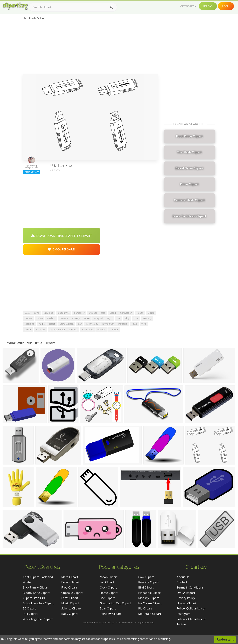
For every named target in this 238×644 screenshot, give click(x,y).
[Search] (111, 7)
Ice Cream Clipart (150, 603)
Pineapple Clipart (150, 593)
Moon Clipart (109, 577)
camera (64, 318)
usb (103, 313)
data (27, 313)
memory (147, 318)
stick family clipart (36, 587)
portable (123, 324)
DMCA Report (186, 593)
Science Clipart (71, 608)
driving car (108, 324)
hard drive (87, 329)
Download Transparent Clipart (61, 236)
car (80, 324)
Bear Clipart (108, 608)
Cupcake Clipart (72, 593)
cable (40, 318)
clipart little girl (34, 598)
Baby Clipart (70, 614)
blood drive (64, 313)
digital (151, 313)
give (136, 318)
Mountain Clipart (150, 614)
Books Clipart (70, 582)
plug (127, 318)
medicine (29, 324)
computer (79, 313)
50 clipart (29, 608)
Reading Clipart (149, 582)
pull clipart (30, 614)
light (110, 318)
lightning (48, 313)
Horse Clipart (109, 593)
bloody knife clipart (36, 593)
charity (76, 318)
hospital (98, 318)
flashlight (41, 329)
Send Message (32, 172)
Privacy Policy (186, 598)
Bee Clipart (107, 598)
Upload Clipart (186, 603)
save (37, 313)
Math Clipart (70, 577)
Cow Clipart (146, 577)
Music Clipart (70, 603)
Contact (182, 582)
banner (101, 329)
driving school (57, 329)
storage (73, 329)
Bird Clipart (146, 587)
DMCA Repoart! (61, 249)
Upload (208, 6)
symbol (93, 313)
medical (51, 318)
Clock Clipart (108, 587)
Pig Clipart (145, 608)
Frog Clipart (69, 587)
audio (42, 324)
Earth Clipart (70, 598)
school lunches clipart (38, 603)
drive (87, 318)
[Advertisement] (90, 48)
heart (52, 324)
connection (126, 313)
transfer (114, 329)
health (140, 313)
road (134, 324)
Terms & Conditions (190, 587)
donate (29, 318)
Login (226, 6)
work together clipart (38, 619)
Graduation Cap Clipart (115, 603)
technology (92, 324)
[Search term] (73, 7)
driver (28, 329)
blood (113, 313)
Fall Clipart (107, 582)
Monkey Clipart (149, 598)
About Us (183, 577)
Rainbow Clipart (110, 614)
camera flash (66, 324)
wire (144, 324)
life (118, 318)
